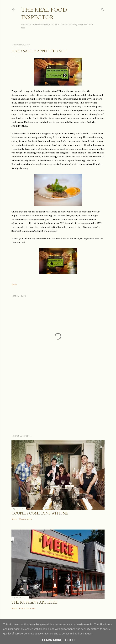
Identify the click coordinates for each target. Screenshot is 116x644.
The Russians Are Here (34, 602)
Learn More (52, 640)
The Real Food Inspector (44, 13)
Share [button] (14, 284)
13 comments (25, 519)
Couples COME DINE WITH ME (40, 513)
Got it (70, 640)
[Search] (103, 9)
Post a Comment (27, 608)
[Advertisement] (58, 404)
